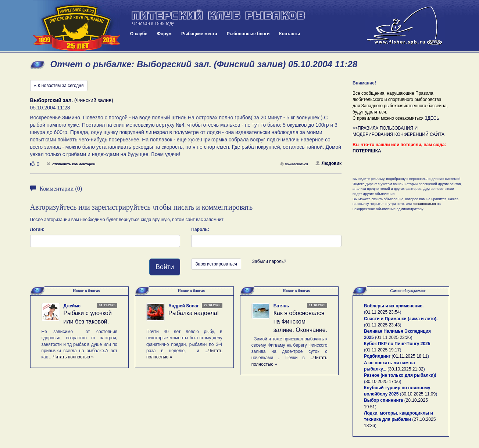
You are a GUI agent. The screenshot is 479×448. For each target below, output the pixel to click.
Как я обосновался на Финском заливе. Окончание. (300, 321)
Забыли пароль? (269, 261)
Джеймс (72, 306)
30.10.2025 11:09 (419, 394)
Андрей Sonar (183, 306)
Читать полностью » (73, 357)
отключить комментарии (71, 164)
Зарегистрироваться (216, 264)
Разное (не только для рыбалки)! (400, 375)
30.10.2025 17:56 (383, 382)
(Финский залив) (72, 100)
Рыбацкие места (199, 34)
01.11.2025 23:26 (394, 337)
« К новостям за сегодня (59, 86)
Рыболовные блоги (248, 34)
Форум (164, 34)
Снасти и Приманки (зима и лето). (401, 319)
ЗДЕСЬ (432, 118)
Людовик (328, 163)
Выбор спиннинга (383, 400)
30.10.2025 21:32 (406, 369)
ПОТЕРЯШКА (367, 151)
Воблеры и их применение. (394, 306)
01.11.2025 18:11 (410, 356)
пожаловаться (294, 164)
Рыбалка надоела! (194, 313)
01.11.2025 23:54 (383, 312)
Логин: (37, 230)
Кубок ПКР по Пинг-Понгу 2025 (397, 344)
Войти (165, 267)
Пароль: (200, 230)
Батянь (281, 306)
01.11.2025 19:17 (383, 350)
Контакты (289, 34)
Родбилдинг (377, 356)
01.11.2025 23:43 (383, 325)
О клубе (139, 34)
